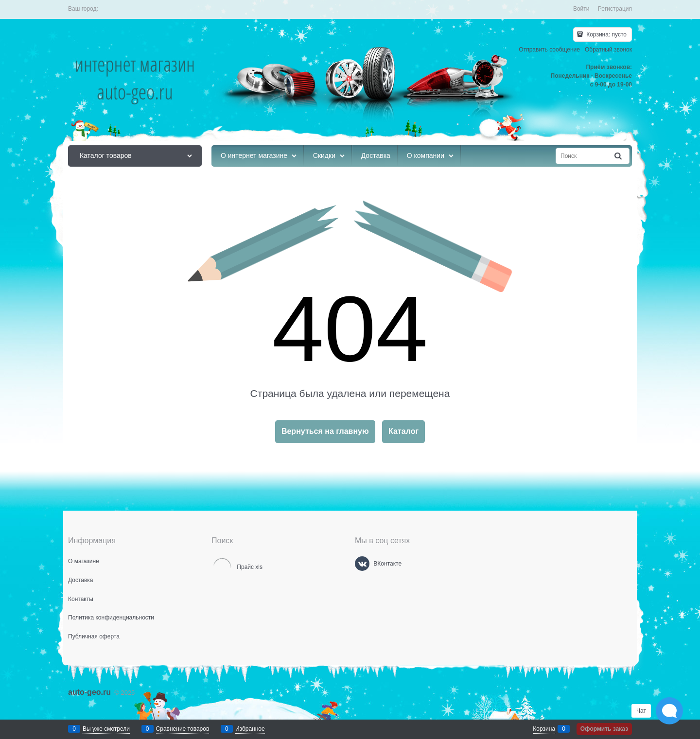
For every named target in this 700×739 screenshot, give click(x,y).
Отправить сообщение (549, 50)
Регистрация (615, 9)
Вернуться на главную (325, 431)
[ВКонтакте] (362, 564)
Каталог (403, 431)
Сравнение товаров (183, 729)
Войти (581, 9)
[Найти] (619, 156)
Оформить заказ (604, 729)
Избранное (250, 729)
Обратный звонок (608, 50)
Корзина (544, 729)
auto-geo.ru (89, 692)
